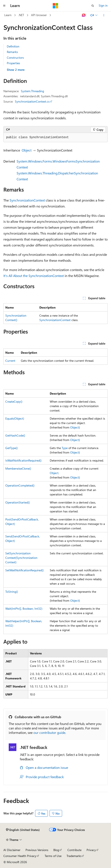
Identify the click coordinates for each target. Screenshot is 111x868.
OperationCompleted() (20, 485)
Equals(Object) (15, 418)
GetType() (11, 448)
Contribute (74, 850)
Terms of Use (53, 856)
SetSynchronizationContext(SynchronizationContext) (21, 558)
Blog (56, 850)
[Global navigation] (4, 6)
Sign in (103, 5)
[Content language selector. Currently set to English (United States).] (23, 830)
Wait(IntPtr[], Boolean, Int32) (24, 609)
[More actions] (104, 15)
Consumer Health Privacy (20, 856)
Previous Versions (37, 850)
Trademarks (74, 856)
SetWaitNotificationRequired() (24, 570)
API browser (39, 15)
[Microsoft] (55, 6)
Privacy (91, 850)
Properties (13, 63)
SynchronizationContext (27, 200)
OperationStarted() (18, 502)
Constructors (15, 58)
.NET (21, 15)
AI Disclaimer (12, 850)
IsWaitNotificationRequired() (23, 460)
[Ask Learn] (84, 15)
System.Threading (32, 91)
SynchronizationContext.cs (32, 101)
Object (27, 150)
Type (65, 448)
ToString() (12, 592)
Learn (8, 15)
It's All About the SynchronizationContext (34, 276)
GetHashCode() (15, 435)
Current (10, 361)
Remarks (12, 52)
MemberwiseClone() (18, 468)
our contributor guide (49, 732)
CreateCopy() (14, 401)
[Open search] (93, 6)
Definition (13, 46)
